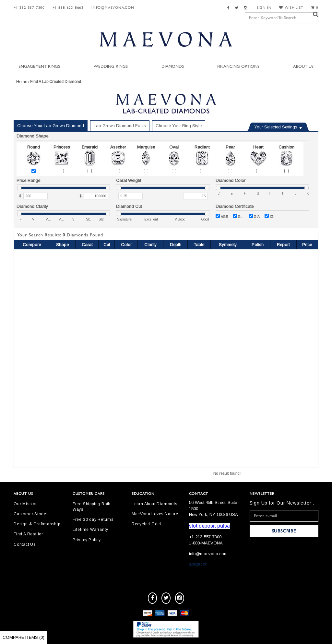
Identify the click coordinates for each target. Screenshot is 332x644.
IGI (269, 216)
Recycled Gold (146, 524)
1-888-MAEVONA (206, 543)
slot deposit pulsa (209, 526)
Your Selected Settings (276, 127)
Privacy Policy (87, 540)
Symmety (228, 245)
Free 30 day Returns (93, 519)
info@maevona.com (113, 8)
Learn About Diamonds (154, 504)
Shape (62, 245)
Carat (87, 245)
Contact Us (25, 544)
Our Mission (26, 504)
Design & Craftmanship (37, 524)
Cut (107, 245)
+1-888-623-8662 (68, 8)
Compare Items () (24, 637)
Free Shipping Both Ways (92, 507)
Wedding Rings (111, 67)
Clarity (150, 245)
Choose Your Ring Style (179, 126)
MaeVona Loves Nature (155, 514)
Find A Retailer (28, 534)
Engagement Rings (39, 67)
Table (199, 245)
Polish (258, 245)
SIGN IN (264, 8)
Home (22, 82)
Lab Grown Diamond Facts (120, 126)
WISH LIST (291, 8)
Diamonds (173, 67)
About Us (303, 67)
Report (283, 245)
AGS (222, 216)
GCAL (238, 216)
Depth (176, 245)
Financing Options (238, 67)
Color (126, 245)
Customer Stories (31, 514)
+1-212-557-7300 (29, 8)
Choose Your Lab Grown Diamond (51, 126)
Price (307, 245)
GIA (254, 216)
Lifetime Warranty (90, 530)
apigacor (198, 564)
